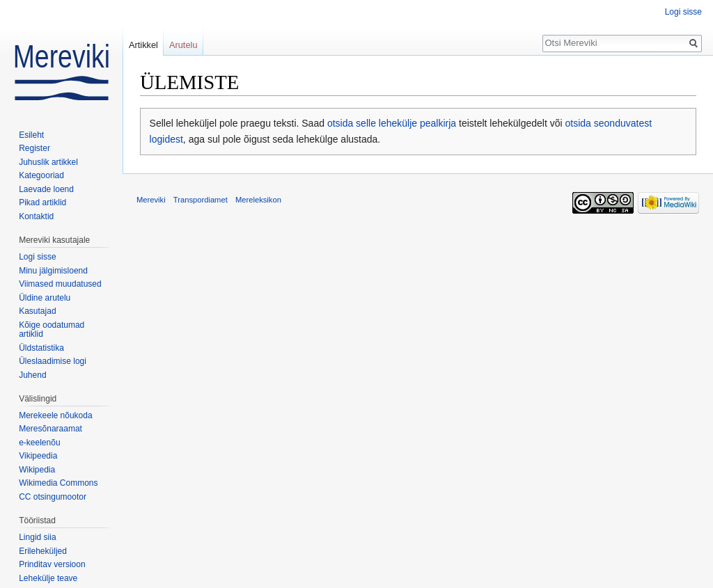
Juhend (32, 375)
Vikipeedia (38, 456)
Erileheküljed (43, 551)
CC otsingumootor (53, 497)
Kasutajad (37, 311)
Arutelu (183, 45)
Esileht (31, 135)
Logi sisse (683, 12)
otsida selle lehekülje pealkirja (392, 123)
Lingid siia (37, 537)
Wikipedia (37, 470)
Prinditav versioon (52, 564)
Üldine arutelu (45, 298)
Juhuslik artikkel (48, 162)
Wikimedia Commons (58, 483)
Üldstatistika (41, 348)
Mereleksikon (258, 200)
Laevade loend (46, 189)
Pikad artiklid (42, 202)
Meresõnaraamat (50, 429)
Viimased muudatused (60, 284)
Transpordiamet (201, 200)
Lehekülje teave (48, 578)
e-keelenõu (39, 443)
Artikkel (143, 45)
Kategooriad (41, 175)
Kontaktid (36, 216)
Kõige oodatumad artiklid (52, 330)
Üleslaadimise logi (53, 361)
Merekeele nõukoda (55, 415)
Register (34, 148)
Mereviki (151, 200)
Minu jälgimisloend (53, 271)
